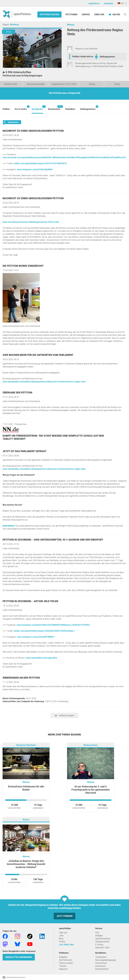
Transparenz (101, 957)
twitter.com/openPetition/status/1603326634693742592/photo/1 (44, 631)
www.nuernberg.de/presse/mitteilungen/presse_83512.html (31, 222)
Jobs (61, 936)
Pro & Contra (21, 108)
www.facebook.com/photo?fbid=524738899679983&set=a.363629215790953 (53, 625)
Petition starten (49, 15)
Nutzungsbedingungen (106, 960)
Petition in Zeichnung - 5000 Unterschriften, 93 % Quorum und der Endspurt (53, 540)
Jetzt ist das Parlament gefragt (25, 451)
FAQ (97, 933)
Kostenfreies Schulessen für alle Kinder (26, 788)
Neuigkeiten (37, 108)
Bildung (71, 25)
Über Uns (99, 15)
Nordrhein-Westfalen (26, 745)
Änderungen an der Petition (21, 678)
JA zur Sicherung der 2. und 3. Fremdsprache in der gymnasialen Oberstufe (91, 790)
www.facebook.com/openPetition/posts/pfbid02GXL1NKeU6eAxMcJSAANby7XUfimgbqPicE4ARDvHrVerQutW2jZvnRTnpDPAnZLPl (64, 157)
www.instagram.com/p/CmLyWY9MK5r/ (36, 637)
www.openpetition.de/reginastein (42, 658)
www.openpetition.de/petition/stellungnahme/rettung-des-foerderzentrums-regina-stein (44, 382)
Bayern (26, 820)
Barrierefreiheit (102, 969)
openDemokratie (103, 939)
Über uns (63, 933)
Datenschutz (101, 963)
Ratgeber (63, 957)
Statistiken (70, 109)
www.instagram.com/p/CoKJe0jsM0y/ (35, 169)
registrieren (94, 3)
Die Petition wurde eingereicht (23, 266)
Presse (62, 942)
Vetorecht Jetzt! (102, 948)
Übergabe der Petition (17, 393)
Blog (61, 939)
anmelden (109, 3)
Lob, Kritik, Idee (66, 945)
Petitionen (72, 15)
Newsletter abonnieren (19, 957)
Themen (63, 966)
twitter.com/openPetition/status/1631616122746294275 (40, 163)
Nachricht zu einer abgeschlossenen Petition (33, 131)
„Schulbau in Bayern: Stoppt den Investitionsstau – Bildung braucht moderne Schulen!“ (26, 864)
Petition (6, 109)
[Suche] (125, 14)
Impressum (100, 966)
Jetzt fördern (64, 916)
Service (86, 15)
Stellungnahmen (107, 57)
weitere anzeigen (64, 716)
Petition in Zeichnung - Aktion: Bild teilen (30, 601)
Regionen (63, 969)
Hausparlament (102, 942)
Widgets (99, 936)
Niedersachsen (91, 745)
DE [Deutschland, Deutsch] (121, 3)
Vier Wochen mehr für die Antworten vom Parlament (38, 355)
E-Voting (99, 945)
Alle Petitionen (66, 960)
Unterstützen (9, 526)
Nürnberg (14, 25)
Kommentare (54, 108)
